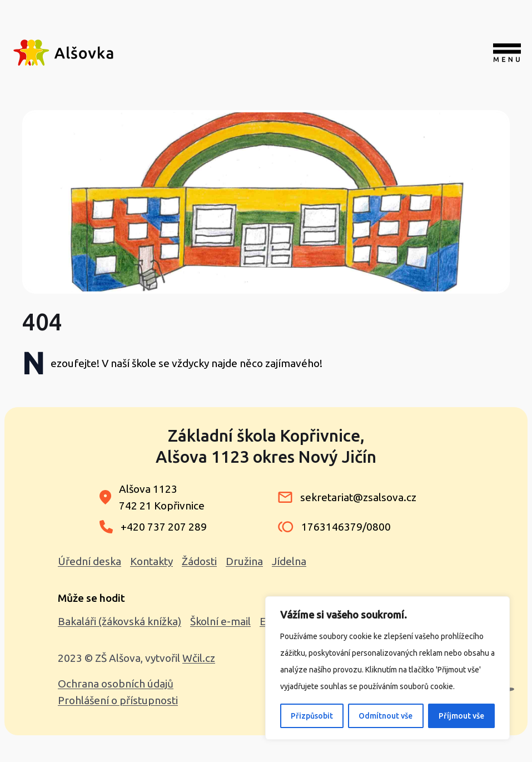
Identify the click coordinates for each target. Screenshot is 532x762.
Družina (244, 561)
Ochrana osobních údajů (116, 684)
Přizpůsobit (312, 716)
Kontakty (151, 561)
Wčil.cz (199, 658)
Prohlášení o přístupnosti (118, 700)
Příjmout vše (461, 716)
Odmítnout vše (386, 716)
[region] (387, 668)
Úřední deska (90, 561)
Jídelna (289, 561)
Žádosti (199, 561)
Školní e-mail (220, 621)
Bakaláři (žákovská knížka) (120, 621)
